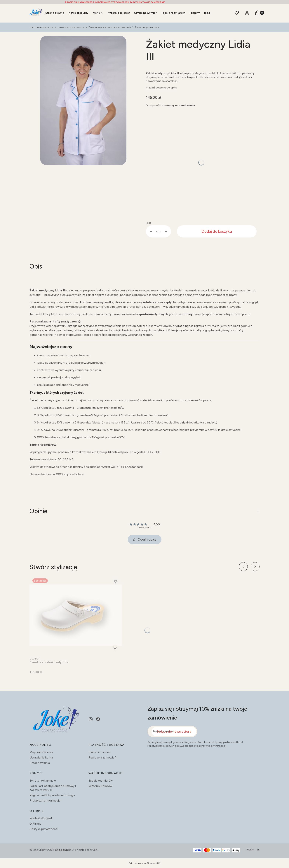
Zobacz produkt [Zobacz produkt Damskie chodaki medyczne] (115, 648)
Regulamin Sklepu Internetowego (52, 795)
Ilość (149, 223)
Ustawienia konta (41, 757)
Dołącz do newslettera (174, 732)
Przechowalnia (40, 763)
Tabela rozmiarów (101, 780)
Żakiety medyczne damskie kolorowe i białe (110, 27)
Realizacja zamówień (102, 757)
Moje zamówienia (41, 752)
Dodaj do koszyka (217, 231)
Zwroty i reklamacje (43, 780)
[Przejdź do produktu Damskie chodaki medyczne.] (76, 615)
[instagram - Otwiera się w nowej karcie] (91, 719)
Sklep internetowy (143, 863)
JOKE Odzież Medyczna (41, 27)
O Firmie (35, 823)
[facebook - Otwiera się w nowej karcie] (98, 719)
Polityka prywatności (44, 829)
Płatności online (100, 752)
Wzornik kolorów (100, 786)
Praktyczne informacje (45, 800)
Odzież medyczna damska (71, 27)
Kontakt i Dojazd (41, 818)
